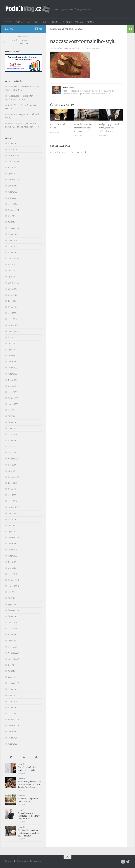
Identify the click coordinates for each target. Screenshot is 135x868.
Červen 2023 (13, 289)
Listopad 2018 (13, 586)
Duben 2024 (12, 246)
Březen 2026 (13, 143)
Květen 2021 (12, 428)
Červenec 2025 (13, 180)
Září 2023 (11, 271)
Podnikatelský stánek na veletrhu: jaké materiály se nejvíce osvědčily (28, 833)
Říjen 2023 (12, 265)
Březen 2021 (13, 441)
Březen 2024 (13, 252)
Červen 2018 (13, 616)
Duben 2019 (12, 556)
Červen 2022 (13, 362)
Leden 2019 (12, 574)
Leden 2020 (12, 501)
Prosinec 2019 (13, 507)
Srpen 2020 (12, 471)
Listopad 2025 (13, 161)
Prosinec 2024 (13, 210)
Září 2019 (11, 525)
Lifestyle (56, 22)
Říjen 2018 (12, 592)
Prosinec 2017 (13, 653)
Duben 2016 (12, 744)
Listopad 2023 (13, 259)
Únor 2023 (12, 313)
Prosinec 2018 (13, 580)
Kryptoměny (33, 22)
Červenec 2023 (13, 283)
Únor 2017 (12, 714)
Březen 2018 (13, 635)
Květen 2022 (12, 368)
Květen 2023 (12, 295)
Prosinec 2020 (13, 459)
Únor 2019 (12, 568)
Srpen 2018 (12, 604)
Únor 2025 (12, 198)
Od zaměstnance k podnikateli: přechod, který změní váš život (29, 816)
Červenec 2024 (13, 228)
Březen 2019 (13, 562)
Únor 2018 (12, 641)
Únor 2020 (12, 495)
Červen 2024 (13, 234)
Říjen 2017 (12, 665)
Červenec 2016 (13, 726)
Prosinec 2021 (13, 398)
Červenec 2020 (13, 477)
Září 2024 (11, 222)
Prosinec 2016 (13, 720)
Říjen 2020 (12, 465)
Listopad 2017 (13, 659)
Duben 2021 (12, 434)
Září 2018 (11, 598)
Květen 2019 (12, 550)
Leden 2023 (12, 319)
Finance (45, 22)
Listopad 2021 (13, 404)
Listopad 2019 (13, 513)
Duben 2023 (12, 301)
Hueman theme (35, 861)
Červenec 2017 (13, 683)
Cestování (67, 22)
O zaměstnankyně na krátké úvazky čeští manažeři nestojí (83, 128)
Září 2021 (11, 416)
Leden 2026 (12, 149)
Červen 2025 (13, 186)
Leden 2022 (12, 392)
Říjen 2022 (12, 337)
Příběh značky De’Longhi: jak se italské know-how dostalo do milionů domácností (29, 784)
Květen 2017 (12, 695)
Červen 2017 (13, 689)
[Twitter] (41, 29)
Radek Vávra (58, 48)
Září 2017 (11, 671)
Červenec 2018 (13, 610)
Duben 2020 (12, 483)
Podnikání (20, 22)
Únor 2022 (12, 386)
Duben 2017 (12, 701)
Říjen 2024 (12, 216)
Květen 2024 (12, 240)
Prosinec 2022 (13, 325)
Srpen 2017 (12, 677)
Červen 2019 (13, 544)
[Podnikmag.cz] (36, 29)
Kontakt (90, 22)
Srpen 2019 (12, 532)
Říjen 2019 (12, 519)
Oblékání (79, 22)
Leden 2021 (12, 453)
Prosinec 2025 (13, 155)
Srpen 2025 (12, 174)
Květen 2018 (12, 623)
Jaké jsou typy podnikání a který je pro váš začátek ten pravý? (109, 128)
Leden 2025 (12, 204)
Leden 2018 (12, 647)
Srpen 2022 (12, 350)
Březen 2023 (13, 307)
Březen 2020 (13, 489)
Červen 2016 (13, 732)
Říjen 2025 (12, 168)
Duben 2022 (12, 374)
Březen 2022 (13, 380)
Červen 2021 (13, 422)
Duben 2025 (12, 192)
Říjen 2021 (12, 410)
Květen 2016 (12, 738)
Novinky (8, 22)
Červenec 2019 (13, 538)
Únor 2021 (12, 447)
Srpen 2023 (12, 277)
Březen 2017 (13, 707)
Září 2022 (11, 343)
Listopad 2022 (13, 331)
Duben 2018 (12, 629)
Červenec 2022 (13, 356)
